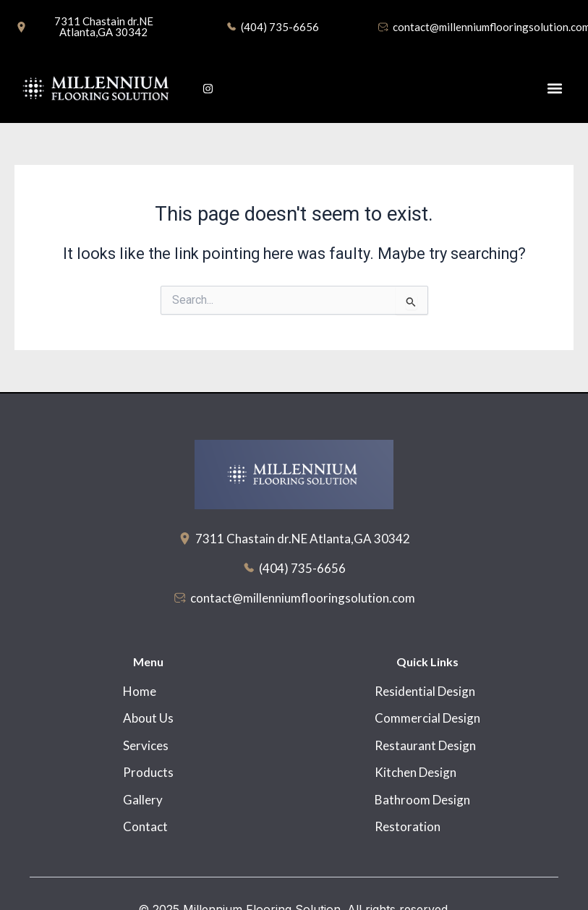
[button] (554, 89)
